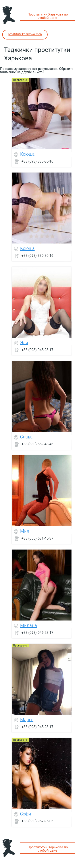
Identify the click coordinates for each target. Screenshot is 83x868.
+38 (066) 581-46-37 (37, 538)
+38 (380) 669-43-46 (37, 444)
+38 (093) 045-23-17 (37, 350)
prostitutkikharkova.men (25, 34)
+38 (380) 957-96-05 (37, 821)
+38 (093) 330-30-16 (37, 161)
